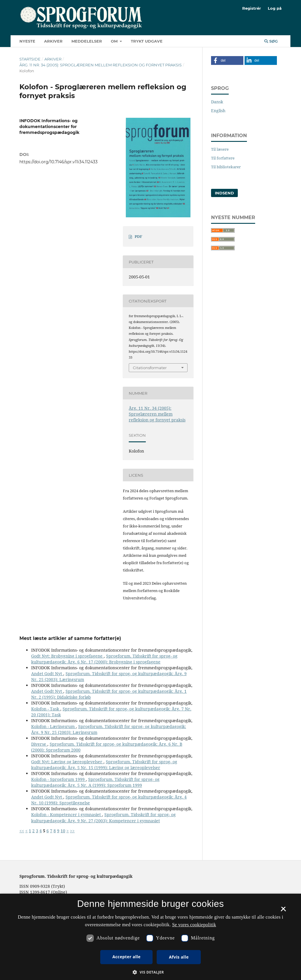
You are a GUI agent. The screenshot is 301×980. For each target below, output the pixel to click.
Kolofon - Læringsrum (53, 726)
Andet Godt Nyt (47, 674)
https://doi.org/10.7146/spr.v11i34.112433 (58, 162)
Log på (275, 8)
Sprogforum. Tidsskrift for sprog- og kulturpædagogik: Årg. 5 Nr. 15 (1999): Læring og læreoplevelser (104, 765)
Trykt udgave (147, 41)
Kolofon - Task (46, 709)
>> (72, 831)
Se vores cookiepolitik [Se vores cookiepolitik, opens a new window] (194, 925)
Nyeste (27, 41)
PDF (138, 236)
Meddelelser (87, 41)
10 (63, 831)
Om (115, 41)
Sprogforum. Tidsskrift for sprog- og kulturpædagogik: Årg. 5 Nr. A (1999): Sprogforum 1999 (95, 782)
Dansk (217, 102)
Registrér (252, 8)
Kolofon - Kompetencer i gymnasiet (67, 815)
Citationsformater (150, 368)
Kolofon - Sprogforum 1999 (58, 779)
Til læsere (220, 149)
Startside (30, 59)
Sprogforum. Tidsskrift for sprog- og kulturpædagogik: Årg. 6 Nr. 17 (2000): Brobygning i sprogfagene (104, 659)
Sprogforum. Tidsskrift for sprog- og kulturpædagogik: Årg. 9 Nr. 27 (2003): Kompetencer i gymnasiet (103, 817)
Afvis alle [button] (179, 957)
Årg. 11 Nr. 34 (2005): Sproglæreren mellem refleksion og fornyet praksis (101, 65)
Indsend (224, 193)
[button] (227, 60)
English (218, 111)
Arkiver (53, 41)
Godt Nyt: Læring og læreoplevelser (67, 762)
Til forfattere (223, 158)
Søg (271, 41)
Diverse (39, 744)
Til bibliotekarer (226, 167)
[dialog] (150, 937)
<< (22, 831)
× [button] (283, 911)
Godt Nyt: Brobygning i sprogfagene (67, 656)
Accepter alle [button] (126, 957)
